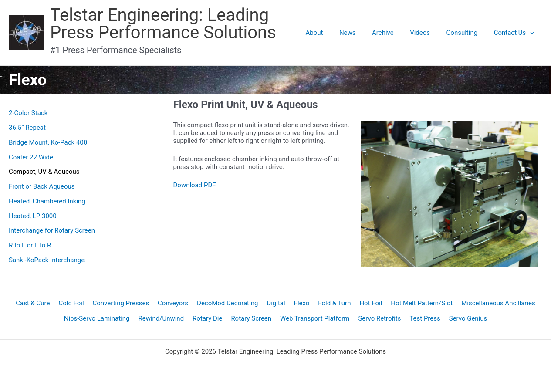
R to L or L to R (30, 245)
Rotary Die (207, 318)
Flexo (302, 303)
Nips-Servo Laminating (96, 318)
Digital (276, 303)
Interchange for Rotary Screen (52, 230)
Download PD (193, 185)
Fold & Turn (334, 303)
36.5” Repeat (27, 128)
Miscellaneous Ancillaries (499, 303)
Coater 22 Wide (31, 157)
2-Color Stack (28, 113)
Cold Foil (71, 303)
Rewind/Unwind (161, 318)
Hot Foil (371, 303)
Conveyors (173, 303)
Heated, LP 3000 (33, 216)
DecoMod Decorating (227, 303)
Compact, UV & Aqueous (44, 172)
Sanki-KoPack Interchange (47, 260)
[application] (532, 33)
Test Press (425, 318)
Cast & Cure (33, 303)
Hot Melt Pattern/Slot (422, 303)
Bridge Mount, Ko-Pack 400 (48, 142)
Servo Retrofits (380, 318)
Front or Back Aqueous (42, 186)
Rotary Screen (251, 318)
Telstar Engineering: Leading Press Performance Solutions (163, 24)
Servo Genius (468, 318)
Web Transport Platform (315, 318)
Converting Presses (121, 303)
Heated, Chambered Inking (47, 201)
